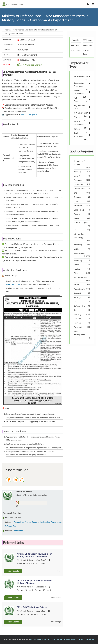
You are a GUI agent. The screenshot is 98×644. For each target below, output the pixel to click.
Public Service (80, 289)
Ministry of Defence (24, 492)
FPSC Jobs (75, 40)
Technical (78, 319)
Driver (76, 201)
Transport (78, 327)
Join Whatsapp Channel (31, 65)
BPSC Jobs (75, 51)
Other (76, 273)
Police (76, 285)
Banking (77, 172)
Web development (79, 333)
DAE (75, 193)
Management (79, 253)
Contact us (46, 639)
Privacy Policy (70, 639)
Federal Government (82, 92)
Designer (77, 197)
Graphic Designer (81, 223)
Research (78, 293)
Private (82, 117)
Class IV (77, 176)
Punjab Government (82, 123)
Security (77, 297)
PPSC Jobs (87, 40)
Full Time (82, 100)
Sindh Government (82, 135)
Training (77, 323)
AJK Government (82, 77)
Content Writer (80, 189)
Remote (82, 129)
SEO (75, 302)
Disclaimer (57, 639)
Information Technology (79, 236)
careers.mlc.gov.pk (29, 115)
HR (75, 230)
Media (76, 265)
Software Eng (10, 526)
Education (78, 206)
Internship (78, 245)
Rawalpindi (18, 531)
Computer (35, 522)
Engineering (45, 522)
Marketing (78, 260)
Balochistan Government (82, 85)
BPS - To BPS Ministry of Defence (32, 607)
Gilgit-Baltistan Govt (82, 107)
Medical (77, 269)
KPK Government (82, 113)
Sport (76, 310)
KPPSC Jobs (88, 46)
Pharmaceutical (80, 277)
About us (35, 639)
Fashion (77, 214)
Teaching (77, 315)
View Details (13, 571)
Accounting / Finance (22, 522)
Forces (53, 522)
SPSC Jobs (75, 46)
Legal (59, 522)
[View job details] (9, 557)
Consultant (78, 184)
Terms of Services (86, 639)
